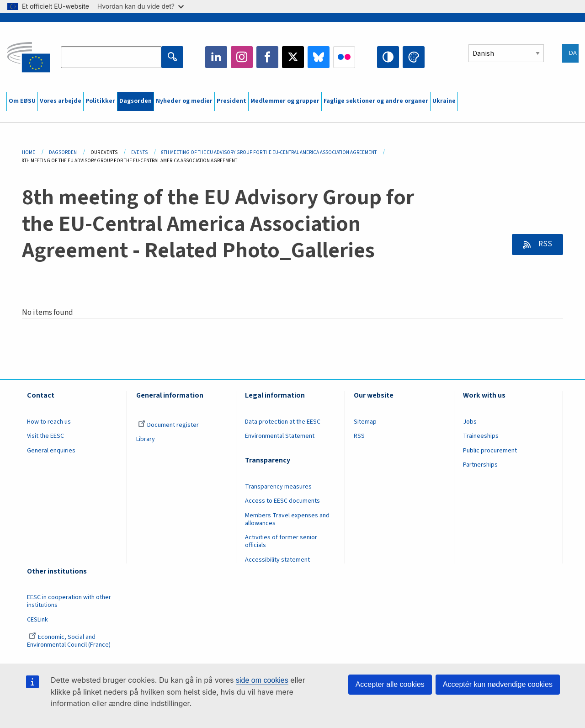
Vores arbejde (61, 101)
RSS (545, 244)
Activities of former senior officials (281, 541)
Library (146, 439)
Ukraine (444, 101)
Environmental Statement (280, 436)
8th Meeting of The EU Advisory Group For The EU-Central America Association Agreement (269, 152)
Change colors (414, 57)
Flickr (344, 57)
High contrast (388, 57)
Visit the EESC (45, 436)
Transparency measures (278, 487)
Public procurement (490, 451)
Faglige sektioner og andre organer (376, 101)
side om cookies (262, 680)
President (231, 101)
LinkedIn (216, 57)
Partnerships (480, 465)
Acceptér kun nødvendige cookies (498, 684)
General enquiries (51, 451)
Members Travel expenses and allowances (287, 519)
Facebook (267, 57)
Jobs (470, 422)
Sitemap (365, 422)
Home (29, 152)
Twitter (293, 57)
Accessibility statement (277, 560)
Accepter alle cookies (390, 684)
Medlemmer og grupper (285, 101)
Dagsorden (136, 101)
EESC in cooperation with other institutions (69, 601)
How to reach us (49, 422)
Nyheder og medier (184, 101)
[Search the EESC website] (111, 57)
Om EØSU (22, 101)
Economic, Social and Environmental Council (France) (69, 641)
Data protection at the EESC (283, 422)
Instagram (242, 57)
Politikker (100, 101)
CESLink (37, 620)
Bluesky (319, 57)
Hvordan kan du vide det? (141, 6)
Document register (168, 425)
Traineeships (481, 436)
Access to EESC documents (282, 501)
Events (139, 152)
